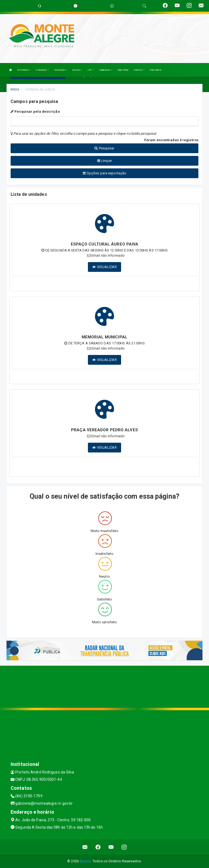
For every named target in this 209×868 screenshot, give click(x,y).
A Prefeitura (24, 70)
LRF (91, 70)
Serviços (77, 70)
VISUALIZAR (104, 267)
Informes (139, 70)
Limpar (105, 161)
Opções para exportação (104, 173)
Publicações (106, 70)
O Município (42, 70)
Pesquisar (104, 148)
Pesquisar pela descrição (35, 111)
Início (15, 89)
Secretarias (60, 70)
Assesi (85, 861)
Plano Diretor (155, 70)
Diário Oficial (123, 70)
